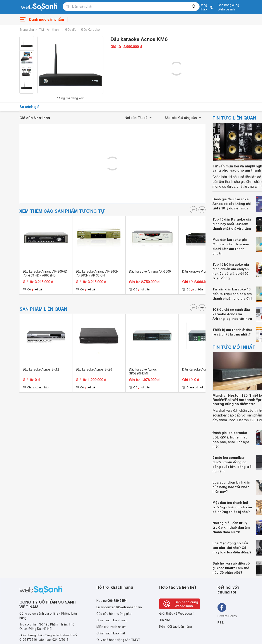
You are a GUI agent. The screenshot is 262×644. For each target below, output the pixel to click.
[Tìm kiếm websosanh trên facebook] (222, 607)
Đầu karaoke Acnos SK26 (94, 369)
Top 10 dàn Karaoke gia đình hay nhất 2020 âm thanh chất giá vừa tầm (232, 224)
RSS (221, 623)
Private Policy (227, 616)
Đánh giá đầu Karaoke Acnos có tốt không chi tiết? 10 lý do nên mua (232, 204)
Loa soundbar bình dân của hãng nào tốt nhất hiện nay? (231, 487)
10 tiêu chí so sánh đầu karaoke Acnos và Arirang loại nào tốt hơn (232, 314)
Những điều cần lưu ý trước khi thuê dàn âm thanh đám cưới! (231, 527)
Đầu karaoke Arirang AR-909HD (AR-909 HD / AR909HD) (45, 273)
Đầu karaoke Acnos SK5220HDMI (143, 371)
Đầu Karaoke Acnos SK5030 (202, 369)
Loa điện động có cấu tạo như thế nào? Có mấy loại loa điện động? (232, 548)
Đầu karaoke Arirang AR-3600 (150, 271)
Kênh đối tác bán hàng (176, 627)
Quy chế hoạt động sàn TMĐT (118, 640)
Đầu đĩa (71, 30)
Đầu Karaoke (91, 30)
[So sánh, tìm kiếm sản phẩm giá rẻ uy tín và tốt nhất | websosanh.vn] (39, 7)
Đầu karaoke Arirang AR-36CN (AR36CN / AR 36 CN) (97, 273)
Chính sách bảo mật (111, 633)
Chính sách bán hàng (111, 620)
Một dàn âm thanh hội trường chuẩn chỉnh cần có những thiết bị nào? (232, 507)
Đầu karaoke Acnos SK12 (41, 369)
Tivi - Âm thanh (50, 30)
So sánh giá (29, 107)
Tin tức (165, 620)
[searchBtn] (194, 7)
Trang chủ (27, 30)
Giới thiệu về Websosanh (177, 614)
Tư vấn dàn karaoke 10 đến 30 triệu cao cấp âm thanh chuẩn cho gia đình (233, 294)
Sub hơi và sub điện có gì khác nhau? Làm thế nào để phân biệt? (231, 568)
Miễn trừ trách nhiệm (111, 627)
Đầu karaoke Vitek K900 (199, 271)
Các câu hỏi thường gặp (114, 614)
